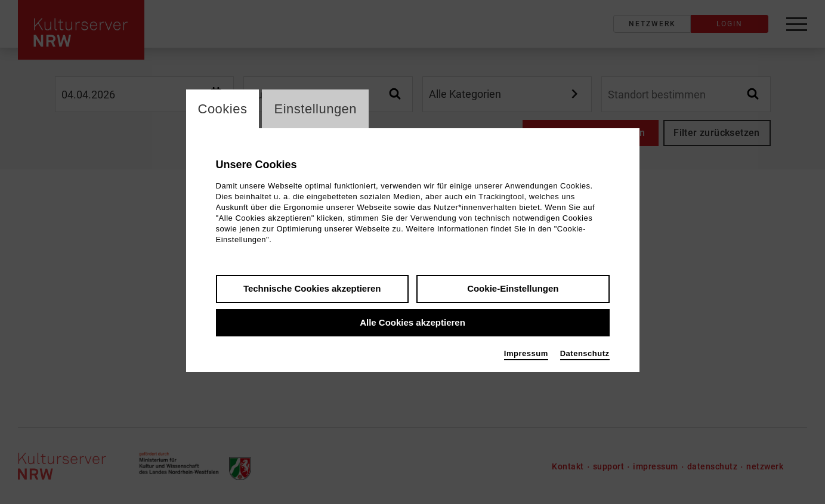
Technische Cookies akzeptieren (312, 288)
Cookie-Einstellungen (513, 288)
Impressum (526, 353)
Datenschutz (585, 353)
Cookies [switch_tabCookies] (223, 109)
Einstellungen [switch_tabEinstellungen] (315, 109)
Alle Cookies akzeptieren (412, 322)
